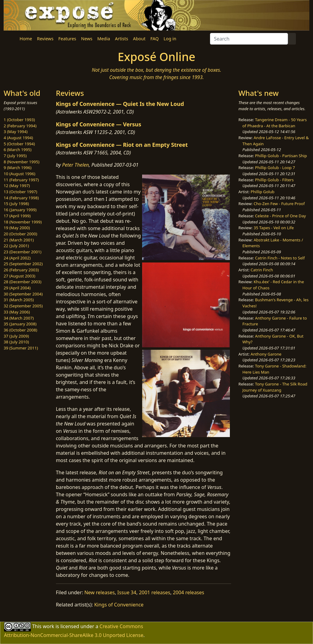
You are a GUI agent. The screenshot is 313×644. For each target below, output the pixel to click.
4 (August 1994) (18, 138)
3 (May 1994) (16, 132)
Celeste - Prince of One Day (280, 216)
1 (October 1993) (19, 120)
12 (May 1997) (17, 186)
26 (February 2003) (21, 270)
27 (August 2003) (19, 276)
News (87, 39)
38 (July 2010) (16, 342)
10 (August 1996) (19, 174)
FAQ (155, 39)
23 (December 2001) (22, 252)
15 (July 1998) (16, 204)
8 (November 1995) (22, 162)
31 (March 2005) (19, 300)
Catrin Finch (262, 270)
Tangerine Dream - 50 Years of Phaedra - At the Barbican (274, 123)
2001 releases (155, 592)
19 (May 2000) (17, 228)
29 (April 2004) (17, 288)
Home (26, 39)
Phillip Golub (263, 192)
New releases (99, 592)
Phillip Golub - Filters (274, 180)
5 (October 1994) (19, 144)
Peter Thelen (75, 165)
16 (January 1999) (20, 210)
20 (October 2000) (20, 234)
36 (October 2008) (20, 330)
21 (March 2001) (19, 240)
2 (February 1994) (20, 126)
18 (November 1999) (23, 222)
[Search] (249, 39)
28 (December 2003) (22, 282)
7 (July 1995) (15, 156)
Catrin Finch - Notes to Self (280, 258)
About (139, 39)
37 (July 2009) (16, 336)
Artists (122, 39)
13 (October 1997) (20, 192)
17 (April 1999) (17, 216)
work (48, 626)
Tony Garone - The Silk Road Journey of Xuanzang (275, 387)
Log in (170, 39)
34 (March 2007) (19, 318)
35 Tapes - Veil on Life (274, 228)
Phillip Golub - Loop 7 (275, 168)
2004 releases (188, 592)
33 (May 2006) (17, 312)
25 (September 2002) (23, 264)
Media (104, 39)
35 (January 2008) (20, 324)
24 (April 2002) (17, 258)
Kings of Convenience (119, 605)
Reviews (45, 39)
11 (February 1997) (21, 180)
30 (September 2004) (23, 294)
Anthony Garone (266, 354)
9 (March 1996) (18, 168)
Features (67, 39)
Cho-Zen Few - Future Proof (279, 204)
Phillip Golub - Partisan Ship (281, 156)
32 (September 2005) (23, 306)
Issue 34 (127, 592)
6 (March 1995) (18, 150)
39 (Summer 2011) (21, 348)
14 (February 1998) (21, 198)
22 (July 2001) (16, 246)
